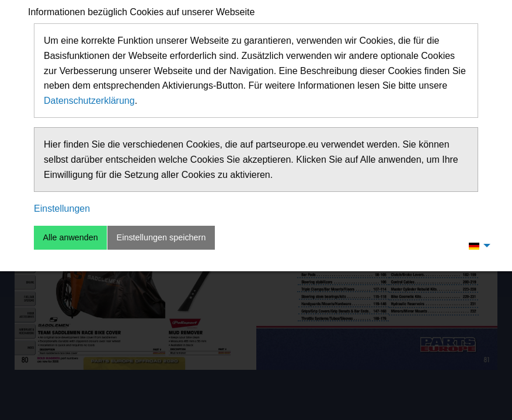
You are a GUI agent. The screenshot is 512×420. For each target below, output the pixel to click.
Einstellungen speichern (161, 237)
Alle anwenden (70, 237)
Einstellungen (62, 209)
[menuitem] (476, 246)
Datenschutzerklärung (89, 101)
